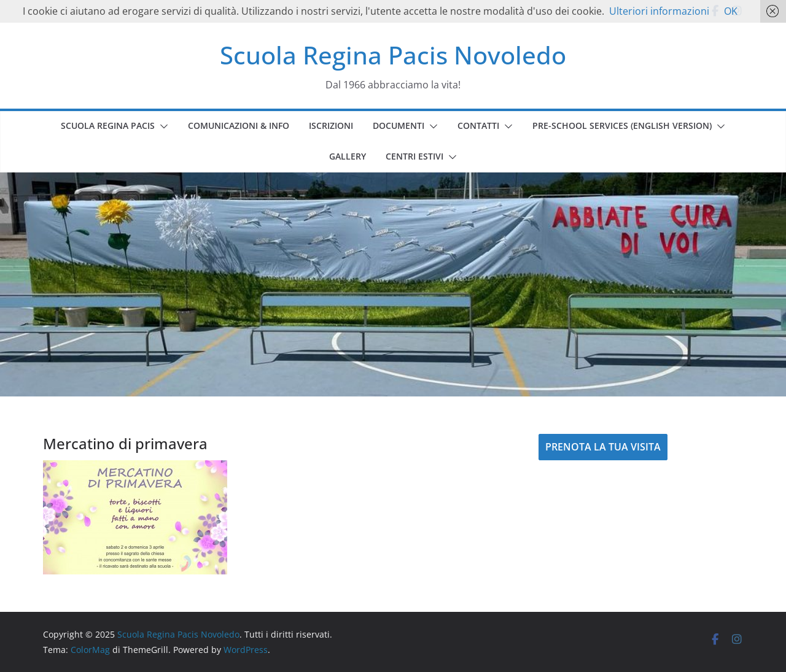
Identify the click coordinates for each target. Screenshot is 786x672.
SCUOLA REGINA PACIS (108, 126)
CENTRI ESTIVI (414, 156)
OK (731, 11)
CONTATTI (478, 126)
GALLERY (348, 156)
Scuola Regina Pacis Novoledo (393, 55)
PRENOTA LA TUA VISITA (603, 447)
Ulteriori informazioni (659, 11)
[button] (161, 126)
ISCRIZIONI (331, 126)
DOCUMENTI (399, 126)
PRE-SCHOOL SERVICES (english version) (622, 126)
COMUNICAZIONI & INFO (239, 126)
